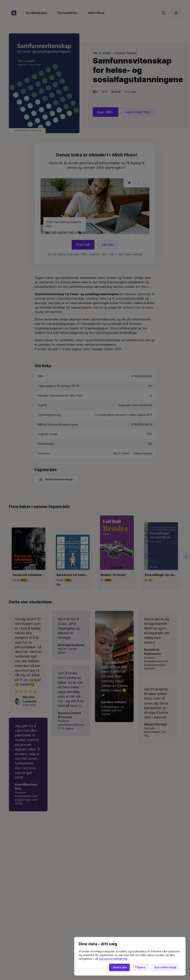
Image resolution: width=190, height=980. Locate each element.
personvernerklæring (113, 959)
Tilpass (140, 967)
